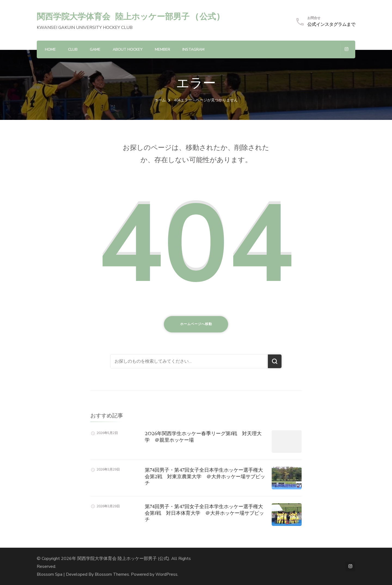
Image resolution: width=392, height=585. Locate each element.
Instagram (193, 49)
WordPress (166, 574)
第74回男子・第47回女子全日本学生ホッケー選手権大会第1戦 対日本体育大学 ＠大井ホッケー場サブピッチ (204, 513)
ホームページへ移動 (196, 324)
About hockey (128, 49)
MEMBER (163, 49)
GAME (95, 49)
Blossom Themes (112, 574)
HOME (50, 49)
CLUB (73, 49)
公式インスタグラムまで (331, 25)
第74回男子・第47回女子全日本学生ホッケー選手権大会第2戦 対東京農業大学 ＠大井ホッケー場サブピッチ (205, 476)
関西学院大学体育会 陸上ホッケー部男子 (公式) (129, 16)
